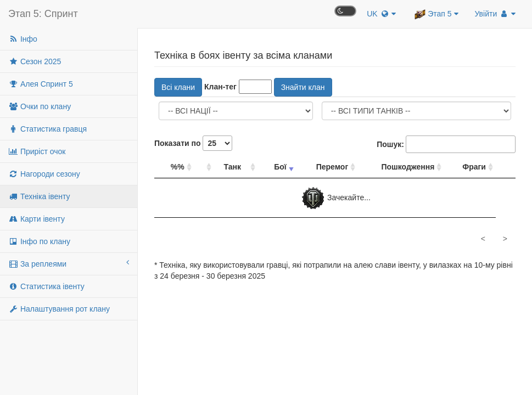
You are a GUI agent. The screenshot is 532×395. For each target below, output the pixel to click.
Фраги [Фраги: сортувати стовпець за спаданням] (474, 167)
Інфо (23, 39)
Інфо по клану (39, 241)
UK (381, 14)
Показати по (193, 143)
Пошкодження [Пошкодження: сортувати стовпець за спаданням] (408, 167)
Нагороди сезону (44, 174)
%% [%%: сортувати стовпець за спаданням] (178, 167)
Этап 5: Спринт (43, 14)
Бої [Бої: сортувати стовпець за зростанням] (280, 167)
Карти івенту (37, 219)
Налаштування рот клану (59, 309)
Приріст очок (37, 151)
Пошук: (446, 144)
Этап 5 (436, 14)
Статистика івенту (46, 286)
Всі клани (178, 87)
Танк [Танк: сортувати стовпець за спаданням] (233, 167)
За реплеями (69, 263)
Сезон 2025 (35, 61)
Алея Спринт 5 (41, 84)
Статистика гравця (47, 129)
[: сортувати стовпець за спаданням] (204, 167)
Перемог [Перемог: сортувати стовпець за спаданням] (332, 167)
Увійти (495, 14)
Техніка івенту (39, 196)
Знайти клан (303, 87)
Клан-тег (220, 87)
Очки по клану (40, 106)
